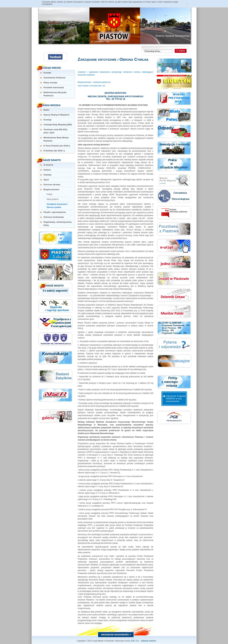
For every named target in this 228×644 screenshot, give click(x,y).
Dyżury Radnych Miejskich (57, 115)
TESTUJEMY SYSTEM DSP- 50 (91, 86)
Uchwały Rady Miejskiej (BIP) (58, 125)
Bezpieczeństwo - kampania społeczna (94, 82)
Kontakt (47, 73)
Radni (46, 110)
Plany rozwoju (50, 83)
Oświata (47, 175)
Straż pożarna (53, 199)
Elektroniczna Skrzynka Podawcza (55, 94)
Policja (49, 194)
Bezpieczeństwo (51, 189)
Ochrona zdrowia (52, 185)
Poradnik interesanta (54, 87)
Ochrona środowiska (54, 217)
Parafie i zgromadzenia (55, 212)
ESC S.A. (135, 641)
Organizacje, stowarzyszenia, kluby (58, 224)
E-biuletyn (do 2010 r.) (54, 151)
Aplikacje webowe (148, 641)
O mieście (48, 165)
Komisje (48, 120)
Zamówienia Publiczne (55, 78)
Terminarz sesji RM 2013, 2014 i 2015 (56, 131)
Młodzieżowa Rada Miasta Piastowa (56, 139)
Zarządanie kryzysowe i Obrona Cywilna (57, 206)
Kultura (47, 170)
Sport (46, 180)
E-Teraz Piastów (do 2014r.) (57, 146)
